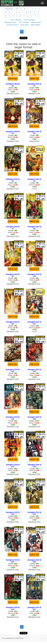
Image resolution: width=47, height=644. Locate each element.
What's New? (36, 22)
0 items (16, 2)
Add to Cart (13, 79)
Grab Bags (25, 25)
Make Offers (35, 25)
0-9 (17, 9)
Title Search (9, 9)
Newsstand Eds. (11, 22)
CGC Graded (24, 22)
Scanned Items (13, 25)
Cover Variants (29, 20)
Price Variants (16, 20)
